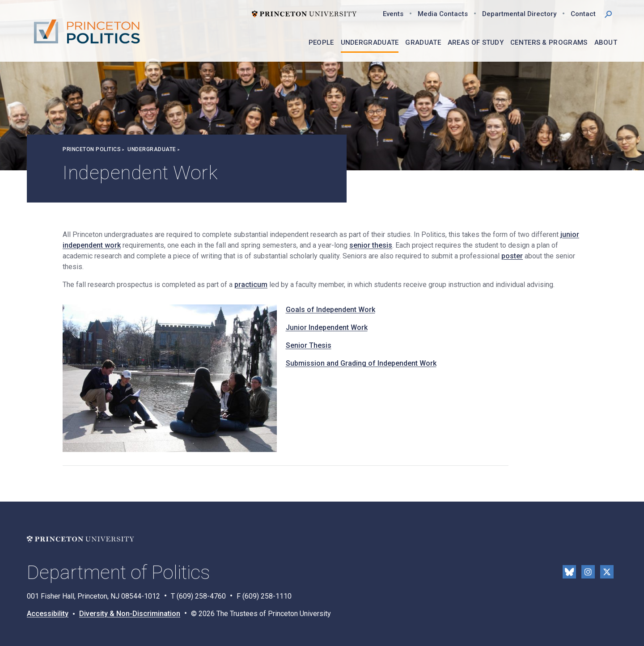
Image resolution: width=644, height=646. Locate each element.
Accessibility (48, 614)
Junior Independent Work (327, 327)
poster (512, 256)
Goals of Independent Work (330, 310)
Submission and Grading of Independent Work (361, 363)
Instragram (588, 572)
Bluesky (569, 572)
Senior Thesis (309, 345)
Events (393, 14)
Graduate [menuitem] (423, 42)
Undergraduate (152, 149)
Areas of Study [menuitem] (476, 42)
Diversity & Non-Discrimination (130, 614)
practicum (251, 285)
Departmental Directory (519, 14)
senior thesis (371, 245)
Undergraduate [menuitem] (370, 42)
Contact (583, 14)
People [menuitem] (321, 42)
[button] (608, 13)
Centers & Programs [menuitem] (549, 42)
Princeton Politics (92, 149)
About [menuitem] (606, 42)
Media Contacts (443, 14)
